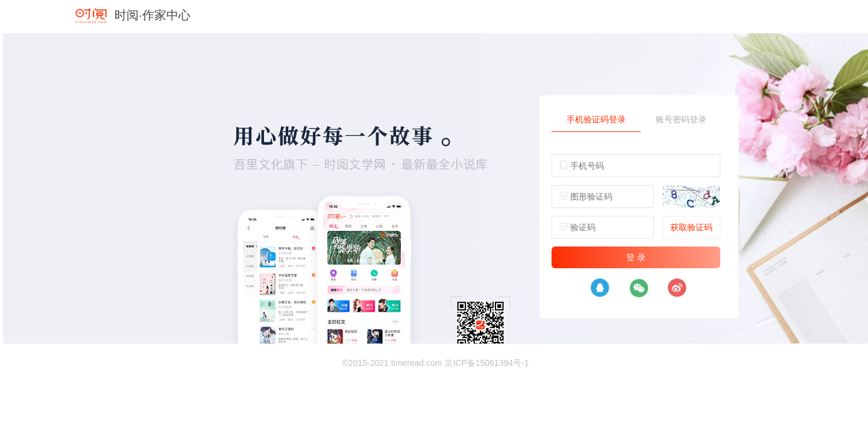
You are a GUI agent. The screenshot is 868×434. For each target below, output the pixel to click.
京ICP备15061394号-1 (486, 363)
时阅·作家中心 (153, 15)
